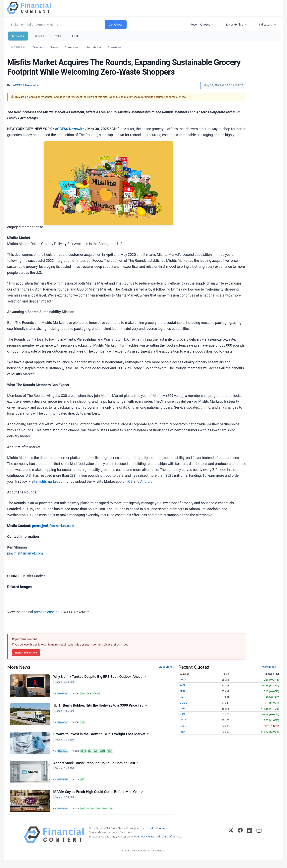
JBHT (85, 724)
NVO (99, 755)
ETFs (58, 36)
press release (44, 612)
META (183, 708)
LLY (92, 755)
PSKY (93, 694)
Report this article (26, 652)
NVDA (183, 720)
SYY (118, 815)
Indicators (265, 24)
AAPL (182, 685)
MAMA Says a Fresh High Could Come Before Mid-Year (99, 799)
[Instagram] (259, 843)
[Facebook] (240, 843)
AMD (182, 691)
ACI (84, 815)
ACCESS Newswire (70, 129)
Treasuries (115, 47)
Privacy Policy (146, 844)
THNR (114, 755)
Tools (76, 36)
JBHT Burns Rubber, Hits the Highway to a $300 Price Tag (101, 708)
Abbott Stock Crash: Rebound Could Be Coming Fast (96, 768)
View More (166, 667)
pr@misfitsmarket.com (25, 553)
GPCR (85, 755)
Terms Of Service (171, 844)
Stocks (39, 36)
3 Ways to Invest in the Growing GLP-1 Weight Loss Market (102, 738)
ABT (85, 785)
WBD (100, 694)
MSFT (182, 714)
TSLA (182, 732)
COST (96, 815)
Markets (18, 36)
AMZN (183, 680)
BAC (182, 697)
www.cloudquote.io (156, 836)
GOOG (183, 703)
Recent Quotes (200, 24)
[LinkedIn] (250, 843)
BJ (90, 815)
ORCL (183, 726)
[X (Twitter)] (231, 843)
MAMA (110, 815)
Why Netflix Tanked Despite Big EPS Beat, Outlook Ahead (100, 677)
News (55, 47)
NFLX (85, 694)
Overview (39, 47)
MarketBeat (64, 694)
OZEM (106, 755)
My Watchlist (234, 24)
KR (103, 815)
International (93, 47)
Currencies (72, 47)
